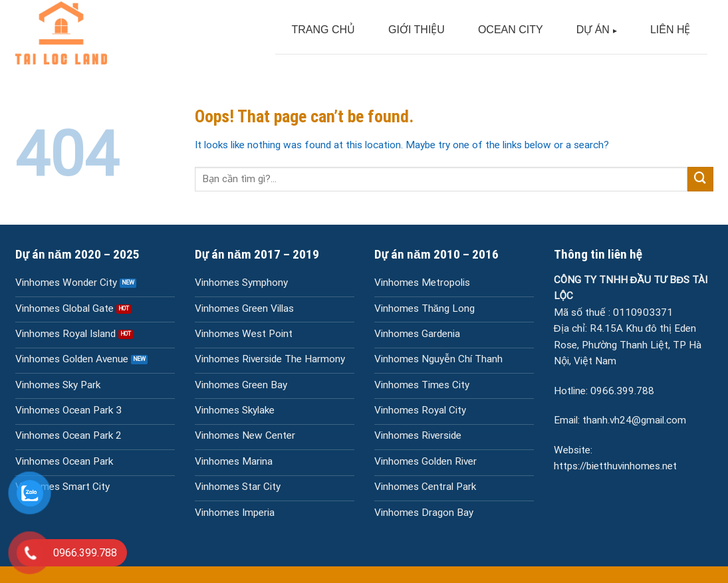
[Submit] (700, 179)
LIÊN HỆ (670, 30)
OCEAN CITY (511, 30)
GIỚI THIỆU (417, 30)
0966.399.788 (622, 391)
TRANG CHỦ (324, 30)
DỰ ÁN (593, 30)
